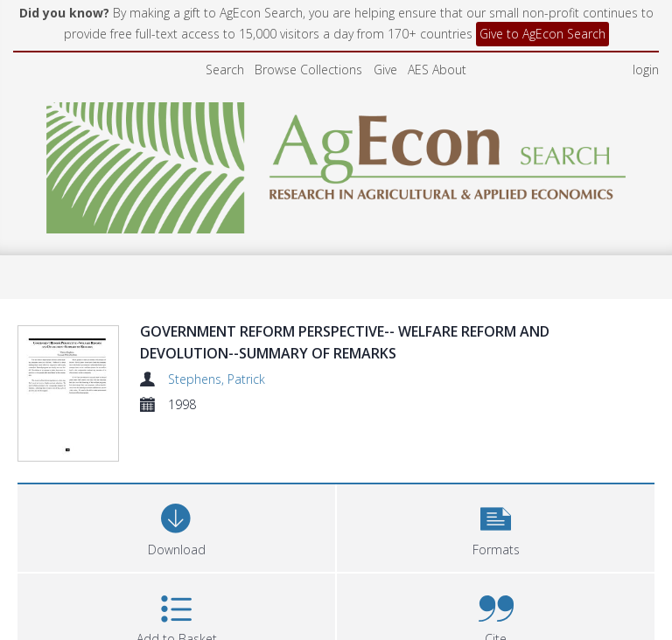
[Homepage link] (336, 163)
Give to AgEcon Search (542, 34)
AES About (437, 70)
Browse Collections (308, 70)
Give (385, 70)
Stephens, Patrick (217, 379)
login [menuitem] (646, 70)
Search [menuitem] (225, 70)
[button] (496, 483)
